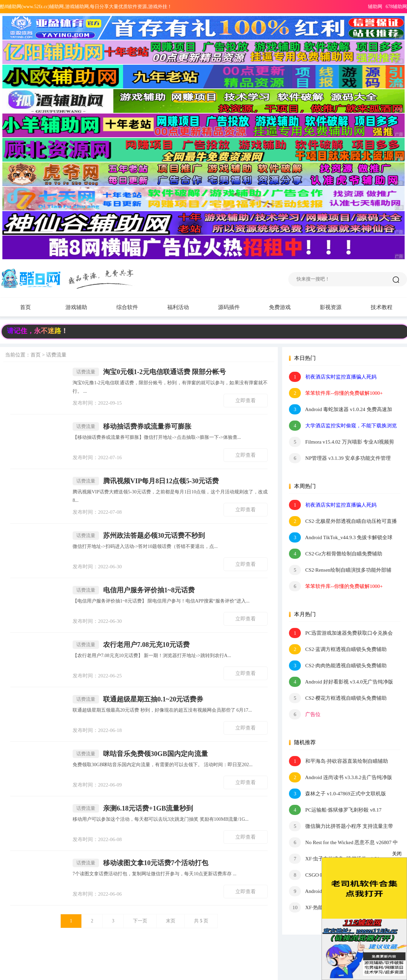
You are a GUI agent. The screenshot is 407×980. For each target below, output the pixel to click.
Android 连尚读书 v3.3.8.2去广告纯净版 (340, 777)
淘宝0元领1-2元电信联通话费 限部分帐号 (149, 372)
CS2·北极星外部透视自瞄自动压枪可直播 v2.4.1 (343, 521)
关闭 (397, 854)
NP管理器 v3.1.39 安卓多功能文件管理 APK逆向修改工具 (340, 458)
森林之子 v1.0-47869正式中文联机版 (337, 794)
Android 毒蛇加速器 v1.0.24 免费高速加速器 (340, 409)
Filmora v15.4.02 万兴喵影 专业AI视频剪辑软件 (342, 442)
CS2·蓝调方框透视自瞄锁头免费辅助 (338, 649)
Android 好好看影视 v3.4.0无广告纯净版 (341, 682)
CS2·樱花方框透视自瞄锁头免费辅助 (338, 698)
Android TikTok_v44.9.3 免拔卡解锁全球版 (341, 537)
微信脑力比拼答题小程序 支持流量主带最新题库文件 (341, 826)
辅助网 (375, 7)
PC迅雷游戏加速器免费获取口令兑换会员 (341, 633)
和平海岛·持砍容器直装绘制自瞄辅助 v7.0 (338, 761)
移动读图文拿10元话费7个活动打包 (140, 863)
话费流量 (56, 355)
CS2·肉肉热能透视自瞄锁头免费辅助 (338, 666)
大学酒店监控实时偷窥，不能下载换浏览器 (343, 426)
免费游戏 (280, 307)
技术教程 (382, 307)
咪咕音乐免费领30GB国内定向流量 (140, 754)
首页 (25, 307)
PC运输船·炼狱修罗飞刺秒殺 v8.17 (335, 810)
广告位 (305, 714)
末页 (171, 921)
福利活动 (185, 307)
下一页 (140, 921)
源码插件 (236, 307)
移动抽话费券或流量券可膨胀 (132, 426)
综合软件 (134, 307)
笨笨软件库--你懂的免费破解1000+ (336, 393)
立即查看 (246, 401)
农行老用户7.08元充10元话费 (131, 645)
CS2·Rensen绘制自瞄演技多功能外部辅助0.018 (340, 570)
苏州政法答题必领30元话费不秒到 (139, 536)
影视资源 (331, 307)
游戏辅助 (83, 307)
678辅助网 (396, 7)
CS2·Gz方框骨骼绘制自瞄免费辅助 (336, 554)
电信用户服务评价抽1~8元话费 (134, 590)
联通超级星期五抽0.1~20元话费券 (138, 699)
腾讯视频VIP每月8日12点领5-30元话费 (146, 481)
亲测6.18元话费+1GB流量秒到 (133, 808)
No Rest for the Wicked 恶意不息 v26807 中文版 (343, 842)
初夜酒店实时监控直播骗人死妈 (333, 377)
